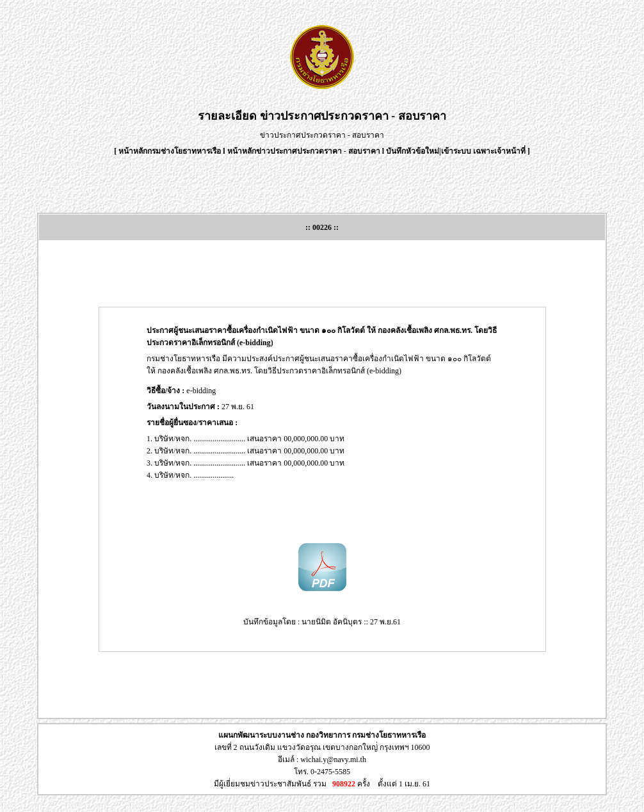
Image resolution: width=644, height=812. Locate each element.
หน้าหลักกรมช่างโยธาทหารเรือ (170, 151)
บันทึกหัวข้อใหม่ (413, 151)
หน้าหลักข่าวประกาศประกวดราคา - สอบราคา (304, 151)
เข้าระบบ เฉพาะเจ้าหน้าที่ (484, 151)
